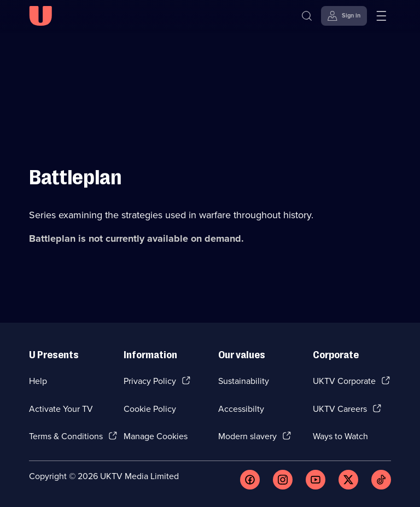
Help (38, 381)
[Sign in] (344, 16)
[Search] (307, 16)
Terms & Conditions (66, 436)
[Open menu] (381, 16)
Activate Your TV (61, 409)
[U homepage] (40, 16)
